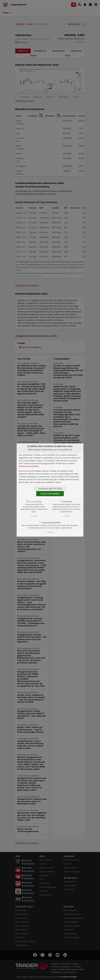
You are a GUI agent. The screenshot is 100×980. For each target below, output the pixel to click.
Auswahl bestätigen (50, 489)
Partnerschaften (51, 523)
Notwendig (35, 502)
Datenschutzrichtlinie (29, 466)
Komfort (67, 502)
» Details (34, 516)
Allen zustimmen (50, 494)
